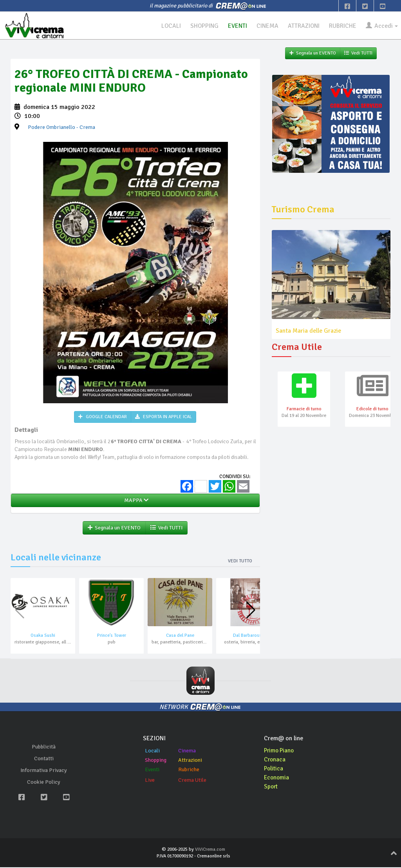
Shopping (156, 761)
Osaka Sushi (43, 636)
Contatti (44, 759)
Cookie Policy (44, 783)
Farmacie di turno (304, 409)
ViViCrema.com (210, 850)
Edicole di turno (372, 409)
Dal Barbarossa (248, 636)
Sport (271, 787)
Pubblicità (44, 747)
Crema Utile (192, 781)
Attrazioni (190, 761)
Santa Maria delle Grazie (308, 331)
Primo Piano (280, 751)
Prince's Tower (112, 636)
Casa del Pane (180, 636)
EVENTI (234, 26)
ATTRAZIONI (302, 26)
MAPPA (135, 501)
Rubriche (189, 770)
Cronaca (275, 760)
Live (150, 781)
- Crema (61, 128)
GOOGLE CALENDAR (103, 417)
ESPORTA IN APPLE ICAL (163, 417)
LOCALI (166, 26)
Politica (274, 769)
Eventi (152, 770)
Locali (152, 751)
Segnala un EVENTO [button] (114, 528)
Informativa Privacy (44, 771)
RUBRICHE (341, 26)
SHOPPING (200, 26)
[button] (251, 611)
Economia (277, 778)
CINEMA (265, 26)
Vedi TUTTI (166, 528)
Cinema (187, 751)
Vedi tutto (240, 561)
